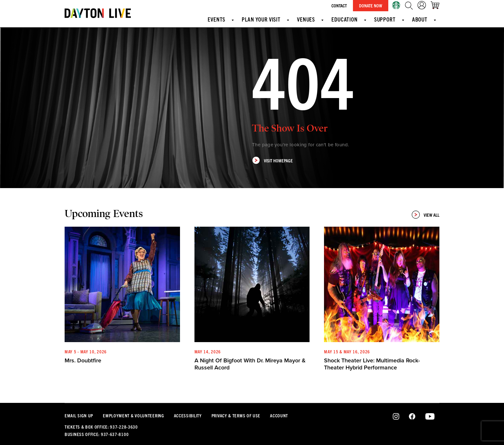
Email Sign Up (79, 415)
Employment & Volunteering (134, 415)
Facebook (412, 417)
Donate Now (371, 5)
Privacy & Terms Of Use (236, 415)
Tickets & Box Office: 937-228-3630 (101, 427)
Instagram (396, 417)
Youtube (430, 417)
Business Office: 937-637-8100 (97, 434)
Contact (339, 5)
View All (426, 215)
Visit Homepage (272, 160)
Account (279, 415)
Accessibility (188, 415)
